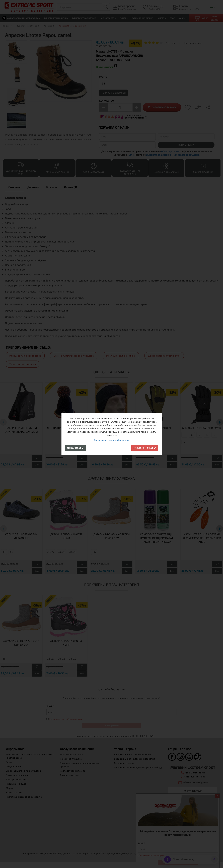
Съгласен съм (145, 448)
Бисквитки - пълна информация (112, 440)
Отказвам (75, 448)
